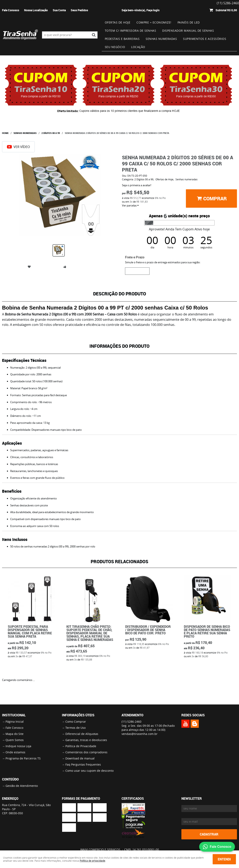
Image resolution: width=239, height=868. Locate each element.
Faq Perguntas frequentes (83, 764)
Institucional (14, 715)
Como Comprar (76, 722)
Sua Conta (59, 10)
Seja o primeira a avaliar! (137, 185)
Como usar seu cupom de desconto (89, 771)
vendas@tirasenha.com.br (140, 734)
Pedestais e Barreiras (122, 39)
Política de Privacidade (81, 746)
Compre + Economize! (154, 22)
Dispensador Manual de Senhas (188, 31)
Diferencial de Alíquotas (82, 734)
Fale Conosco (11, 10)
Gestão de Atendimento (22, 786)
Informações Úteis (78, 715)
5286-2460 (131, 722)
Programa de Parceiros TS (23, 758)
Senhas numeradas (161, 39)
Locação (138, 47)
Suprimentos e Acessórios (205, 39)
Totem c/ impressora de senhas (131, 31)
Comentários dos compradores (86, 752)
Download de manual (80, 758)
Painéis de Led (189, 22)
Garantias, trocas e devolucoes (86, 740)
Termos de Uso (75, 728)
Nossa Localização (36, 10)
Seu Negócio (115, 47)
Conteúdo (10, 779)
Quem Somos (15, 740)
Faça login (153, 10)
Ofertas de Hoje (118, 22)
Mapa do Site (15, 734)
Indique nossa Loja (18, 746)
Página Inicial (15, 722)
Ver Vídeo (18, 147)
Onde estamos (15, 752)
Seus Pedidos (79, 10)
